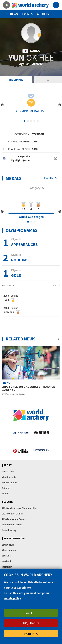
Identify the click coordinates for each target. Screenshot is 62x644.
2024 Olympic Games (12, 514)
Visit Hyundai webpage (21, 432)
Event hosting (9, 530)
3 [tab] (31, 121)
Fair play (6, 488)
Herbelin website (41, 451)
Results (49, 178)
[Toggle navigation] (56, 5)
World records (9, 477)
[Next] (59, 339)
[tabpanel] (31, 103)
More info (31, 633)
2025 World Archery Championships (20, 508)
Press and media (14, 538)
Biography (16, 80)
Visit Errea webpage (41, 432)
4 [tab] (34, 121)
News (14, 14)
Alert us (6, 493)
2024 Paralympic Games (14, 519)
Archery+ (44, 14)
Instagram (7, 567)
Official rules (8, 471)
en (6, 5)
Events (27, 14)
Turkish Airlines (21, 451)
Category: (35, 188)
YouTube (6, 556)
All (44, 188)
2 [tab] (28, 121)
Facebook (7, 561)
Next (60, 105)
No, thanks (31, 623)
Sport (8, 465)
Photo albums (9, 550)
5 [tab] (38, 121)
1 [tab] (24, 121)
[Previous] (52, 339)
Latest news (8, 545)
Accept (31, 613)
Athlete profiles (10, 483)
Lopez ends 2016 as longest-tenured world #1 (28, 389)
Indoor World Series (12, 525)
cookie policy (12, 598)
